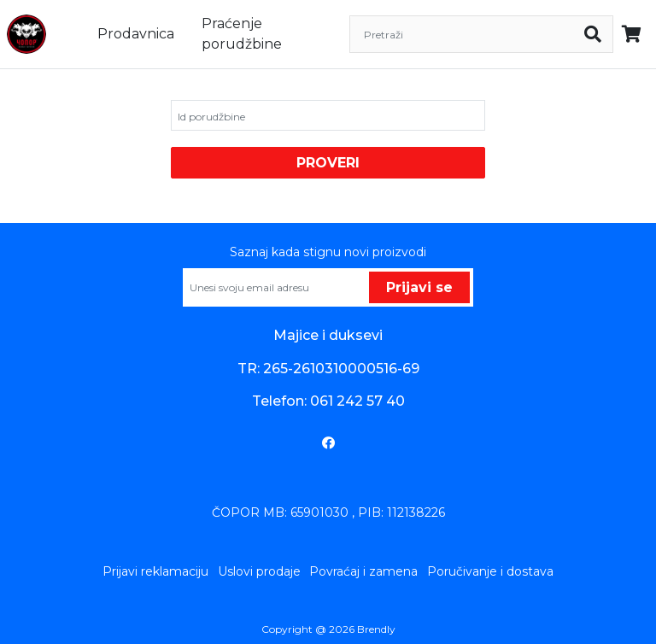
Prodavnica (136, 34)
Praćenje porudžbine (242, 34)
